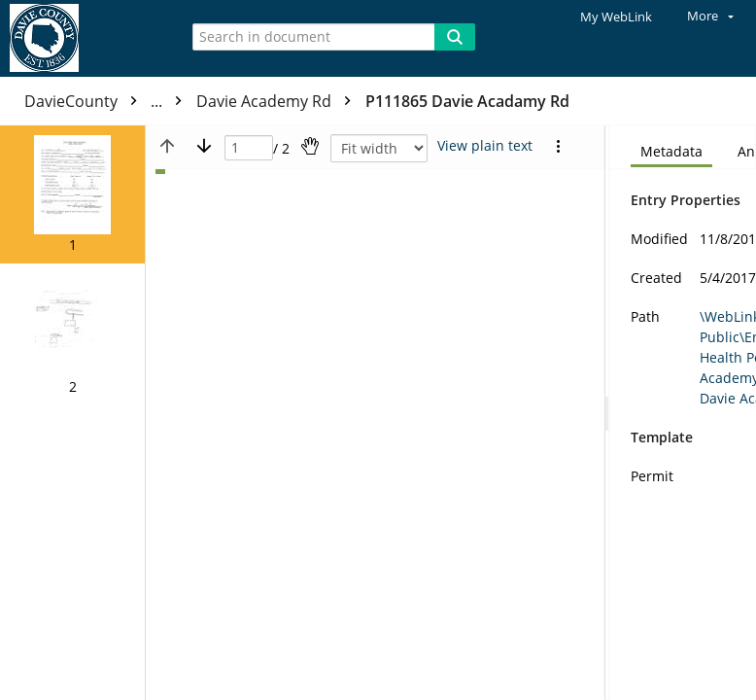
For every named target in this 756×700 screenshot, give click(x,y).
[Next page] (204, 146)
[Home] (83, 38)
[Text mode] (485, 146)
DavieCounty (108, 101)
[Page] (249, 148)
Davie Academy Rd (278, 101)
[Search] (455, 37)
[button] (72, 194)
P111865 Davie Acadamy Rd (467, 101)
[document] (683, 413)
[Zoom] (379, 148)
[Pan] (310, 146)
